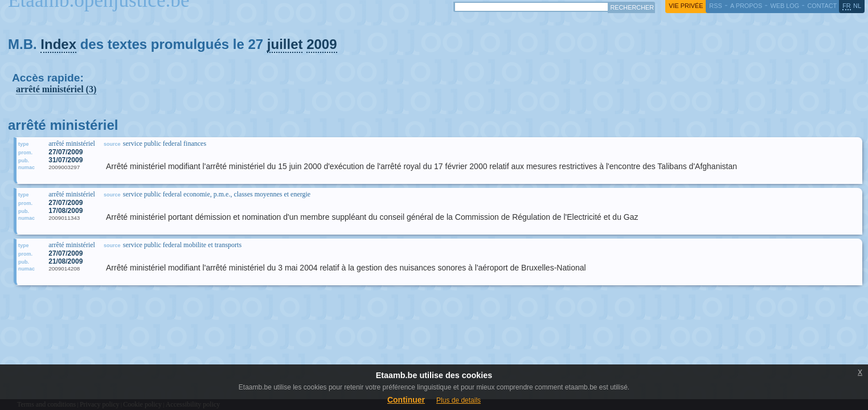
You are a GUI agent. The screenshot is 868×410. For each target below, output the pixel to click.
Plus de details (458, 400)
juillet (285, 44)
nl (857, 6)
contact (822, 6)
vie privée (686, 6)
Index (58, 44)
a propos (746, 6)
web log (785, 6)
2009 (322, 44)
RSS (715, 6)
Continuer (406, 400)
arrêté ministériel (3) (56, 89)
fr (847, 6)
